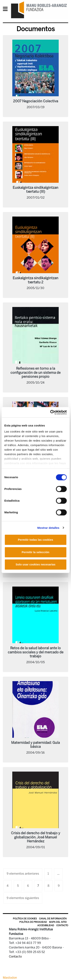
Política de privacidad (33, 922)
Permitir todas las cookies (36, 540)
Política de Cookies (25, 919)
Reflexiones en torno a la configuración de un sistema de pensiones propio (35, 373)
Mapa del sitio (58, 922)
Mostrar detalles (48, 528)
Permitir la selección (36, 552)
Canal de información (53, 919)
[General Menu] (6, 10)
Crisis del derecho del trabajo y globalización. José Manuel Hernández (36, 837)
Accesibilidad (46, 925)
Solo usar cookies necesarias (35, 564)
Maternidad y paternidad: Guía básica (35, 745)
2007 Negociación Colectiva (36, 101)
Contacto (62, 925)
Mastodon (10, 978)
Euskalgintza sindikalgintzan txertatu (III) (35, 190)
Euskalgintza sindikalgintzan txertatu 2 (35, 280)
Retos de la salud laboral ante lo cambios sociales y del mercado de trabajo (36, 652)
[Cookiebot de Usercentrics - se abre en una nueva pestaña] (51, 412)
